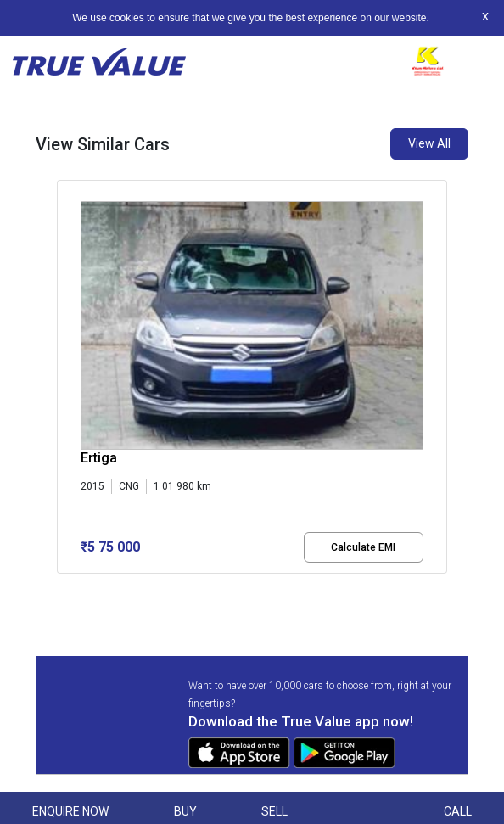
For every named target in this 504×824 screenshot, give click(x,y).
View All (429, 143)
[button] (62, 588)
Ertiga (99, 458)
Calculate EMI (363, 547)
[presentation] (66, 380)
